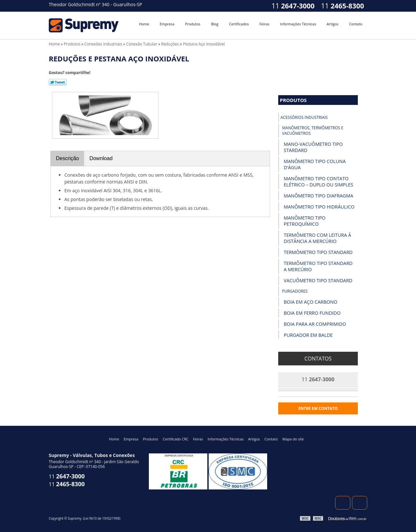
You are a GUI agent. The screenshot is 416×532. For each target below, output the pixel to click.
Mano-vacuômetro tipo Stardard (313, 147)
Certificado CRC (176, 439)
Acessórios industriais (304, 117)
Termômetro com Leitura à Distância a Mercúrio (317, 238)
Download (101, 158)
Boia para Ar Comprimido (315, 324)
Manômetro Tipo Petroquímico (305, 221)
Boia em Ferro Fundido (312, 313)
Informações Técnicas (298, 24)
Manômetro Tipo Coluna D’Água (315, 164)
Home (144, 24)
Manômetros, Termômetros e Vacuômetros (313, 131)
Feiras (264, 24)
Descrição (67, 158)
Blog (214, 24)
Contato (356, 24)
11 (343, 6)
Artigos (332, 24)
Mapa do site (293, 439)
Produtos (193, 24)
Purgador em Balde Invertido (308, 338)
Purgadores (295, 291)
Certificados (239, 24)
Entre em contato (318, 408)
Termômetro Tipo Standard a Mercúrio (318, 266)
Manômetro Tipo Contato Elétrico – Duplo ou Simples (318, 182)
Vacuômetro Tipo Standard (318, 280)
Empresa (167, 24)
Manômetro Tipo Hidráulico (319, 207)
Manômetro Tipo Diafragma (318, 196)
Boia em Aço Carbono (311, 302)
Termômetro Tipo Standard (318, 252)
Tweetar (58, 82)
